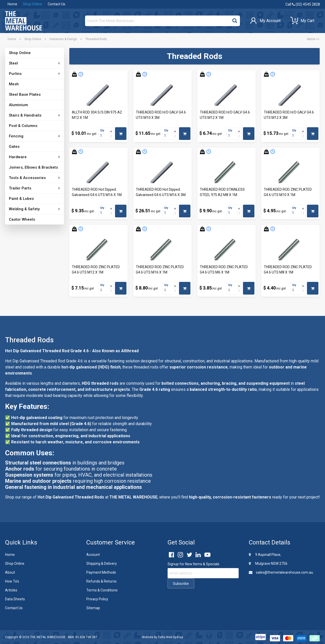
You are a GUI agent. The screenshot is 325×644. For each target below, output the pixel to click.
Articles (11, 590)
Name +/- (313, 39)
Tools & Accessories (27, 178)
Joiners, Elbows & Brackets (33, 167)
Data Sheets (15, 599)
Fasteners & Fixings (63, 39)
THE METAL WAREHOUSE (48, 637)
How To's (12, 581)
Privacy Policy (97, 599)
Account (93, 555)
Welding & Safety (24, 209)
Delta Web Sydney (170, 637)
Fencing (16, 136)
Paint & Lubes (21, 199)
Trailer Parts (20, 188)
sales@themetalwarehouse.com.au (281, 572)
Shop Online (32, 4)
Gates (14, 147)
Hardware (18, 157)
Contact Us (56, 4)
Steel (13, 63)
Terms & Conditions (102, 590)
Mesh (14, 84)
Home (12, 4)
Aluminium (18, 105)
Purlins (15, 74)
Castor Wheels (22, 219)
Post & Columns (23, 126)
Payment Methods (101, 572)
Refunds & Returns (101, 581)
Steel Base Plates (25, 94)
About (10, 572)
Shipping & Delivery (102, 563)
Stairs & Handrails (25, 115)
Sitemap (93, 608)
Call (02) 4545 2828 (303, 4)
